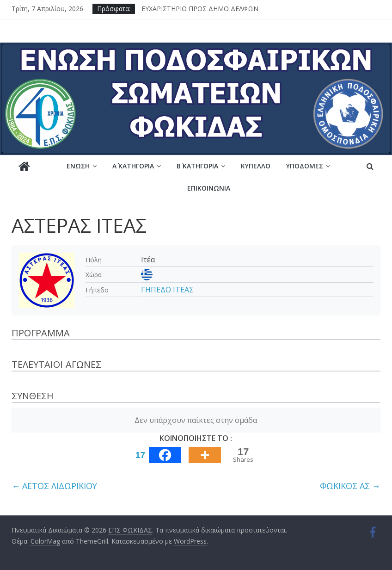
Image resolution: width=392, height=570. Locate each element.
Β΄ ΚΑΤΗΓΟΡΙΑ (197, 166)
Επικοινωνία (209, 188)
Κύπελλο (256, 166)
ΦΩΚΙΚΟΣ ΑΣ (350, 486)
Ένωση (78, 166)
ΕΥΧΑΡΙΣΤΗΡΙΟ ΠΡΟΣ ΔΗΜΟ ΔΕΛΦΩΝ (200, 9)
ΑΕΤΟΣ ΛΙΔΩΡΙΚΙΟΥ (54, 486)
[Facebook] (156, 455)
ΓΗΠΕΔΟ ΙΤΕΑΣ (167, 290)
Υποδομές (305, 166)
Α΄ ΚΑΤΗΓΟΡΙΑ (133, 166)
